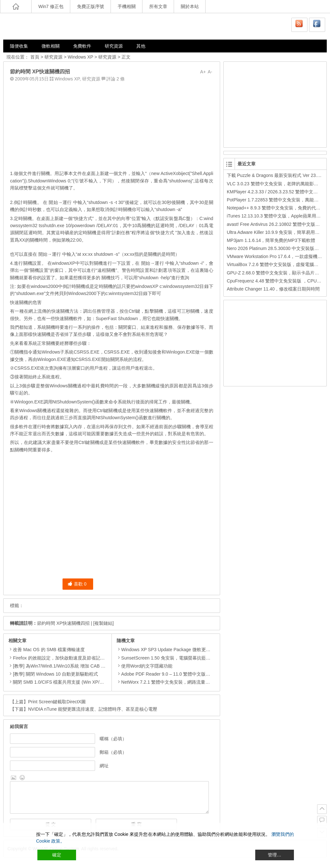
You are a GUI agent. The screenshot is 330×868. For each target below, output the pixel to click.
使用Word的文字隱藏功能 (145, 666)
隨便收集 (19, 46)
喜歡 (77, 584)
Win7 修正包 (51, 6)
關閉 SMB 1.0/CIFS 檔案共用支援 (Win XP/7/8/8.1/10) (67, 682)
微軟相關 (51, 46)
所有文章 (158, 6)
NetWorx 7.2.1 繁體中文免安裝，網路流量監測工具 (170, 682)
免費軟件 (82, 46)
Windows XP (80, 57)
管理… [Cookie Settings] (275, 855)
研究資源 (114, 46)
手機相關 (127, 6)
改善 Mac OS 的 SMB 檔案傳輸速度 (49, 650)
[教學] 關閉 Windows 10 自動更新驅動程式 (55, 674)
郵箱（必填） (113, 752)
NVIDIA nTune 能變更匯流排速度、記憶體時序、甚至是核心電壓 (93, 709)
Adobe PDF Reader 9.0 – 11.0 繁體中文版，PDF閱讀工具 (177, 674)
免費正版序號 (91, 6)
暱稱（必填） (113, 739)
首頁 (35, 57)
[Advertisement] (112, 125)
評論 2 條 (116, 79)
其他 (141, 46)
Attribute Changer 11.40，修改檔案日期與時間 (273, 289)
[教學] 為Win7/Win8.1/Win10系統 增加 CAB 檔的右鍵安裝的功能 (77, 666)
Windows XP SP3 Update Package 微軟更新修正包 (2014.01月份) (185, 650)
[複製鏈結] (103, 623)
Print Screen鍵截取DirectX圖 (57, 702)
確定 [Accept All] (57, 855)
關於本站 (190, 6)
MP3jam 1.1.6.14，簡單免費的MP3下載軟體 (271, 240)
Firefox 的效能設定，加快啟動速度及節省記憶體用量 (66, 658)
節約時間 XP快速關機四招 (63, 623)
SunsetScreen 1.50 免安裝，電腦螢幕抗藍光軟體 (168, 658)
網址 (104, 766)
